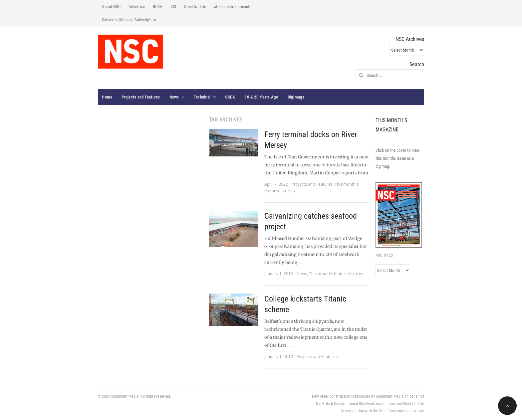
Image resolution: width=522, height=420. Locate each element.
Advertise (137, 6)
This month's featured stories (337, 274)
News (174, 97)
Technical (202, 97)
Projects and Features (141, 97)
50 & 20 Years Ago (261, 97)
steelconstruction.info (233, 6)
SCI (173, 6)
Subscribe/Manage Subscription (129, 20)
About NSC (111, 6)
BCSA (158, 6)
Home (107, 97)
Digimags (296, 97)
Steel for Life (195, 6)
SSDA (230, 97)
